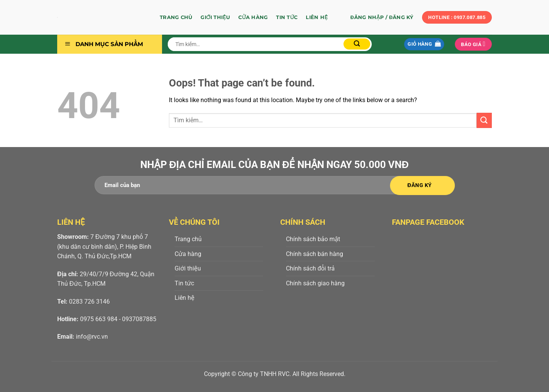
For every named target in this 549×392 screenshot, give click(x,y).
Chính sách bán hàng (315, 254)
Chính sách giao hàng (315, 283)
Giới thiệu (215, 17)
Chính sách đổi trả (310, 268)
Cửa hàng (253, 17)
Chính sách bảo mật (313, 239)
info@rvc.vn (92, 337)
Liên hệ (317, 17)
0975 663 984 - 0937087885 (118, 319)
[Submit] (357, 44)
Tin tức (287, 17)
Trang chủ (176, 17)
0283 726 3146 (89, 302)
